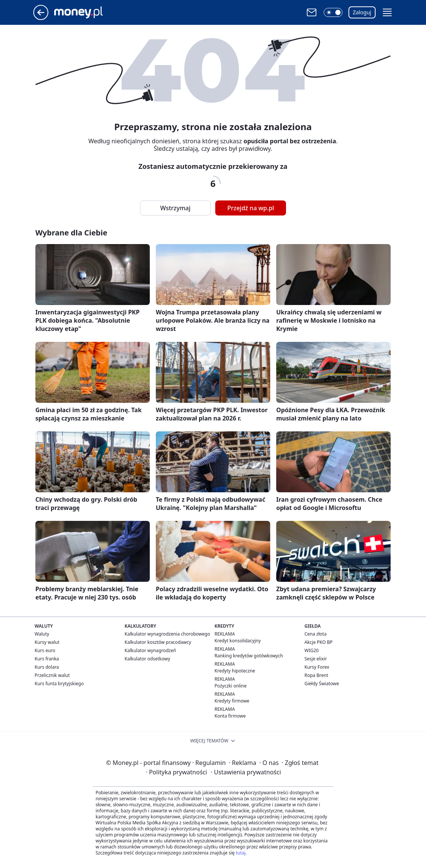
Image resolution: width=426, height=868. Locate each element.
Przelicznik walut (52, 675)
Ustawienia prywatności (246, 772)
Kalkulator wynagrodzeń (150, 650)
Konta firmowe (230, 716)
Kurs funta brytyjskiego (59, 684)
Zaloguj (362, 12)
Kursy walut (47, 642)
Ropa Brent (316, 675)
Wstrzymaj (175, 208)
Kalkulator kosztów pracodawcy (158, 642)
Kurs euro (45, 650)
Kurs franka (47, 659)
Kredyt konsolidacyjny (238, 641)
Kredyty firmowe (232, 701)
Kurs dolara (47, 667)
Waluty (42, 634)
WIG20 (312, 650)
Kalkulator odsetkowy (147, 659)
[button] (333, 12)
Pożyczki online (230, 686)
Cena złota (316, 634)
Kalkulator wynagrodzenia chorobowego (167, 634)
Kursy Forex (317, 667)
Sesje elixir (316, 659)
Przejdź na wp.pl (251, 208)
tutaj (240, 853)
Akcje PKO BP (319, 642)
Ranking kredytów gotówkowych (249, 656)
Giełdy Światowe (322, 684)
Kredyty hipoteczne (235, 671)
